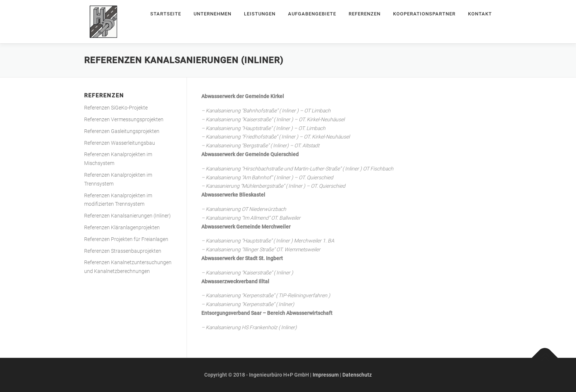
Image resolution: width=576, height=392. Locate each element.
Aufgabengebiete (312, 14)
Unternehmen (213, 14)
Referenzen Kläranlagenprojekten (122, 227)
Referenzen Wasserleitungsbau (120, 143)
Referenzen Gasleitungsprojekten (122, 131)
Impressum (326, 375)
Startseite (166, 14)
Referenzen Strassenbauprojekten (123, 251)
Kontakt (480, 14)
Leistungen (260, 14)
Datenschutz (357, 375)
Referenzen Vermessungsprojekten (124, 119)
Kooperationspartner (424, 14)
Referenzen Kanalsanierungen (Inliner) (127, 216)
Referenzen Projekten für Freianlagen (126, 239)
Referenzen (365, 14)
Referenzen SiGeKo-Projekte (116, 108)
